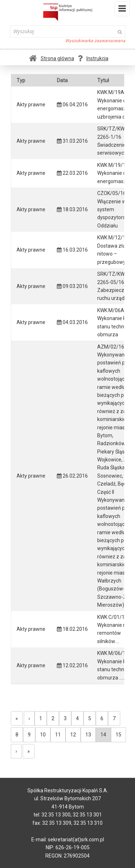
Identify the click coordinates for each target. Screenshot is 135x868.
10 (43, 735)
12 (73, 735)
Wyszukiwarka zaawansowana (95, 41)
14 (103, 735)
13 (88, 735)
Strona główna (52, 58)
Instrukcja (93, 58)
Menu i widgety (122, 10)
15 (118, 735)
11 (58, 735)
